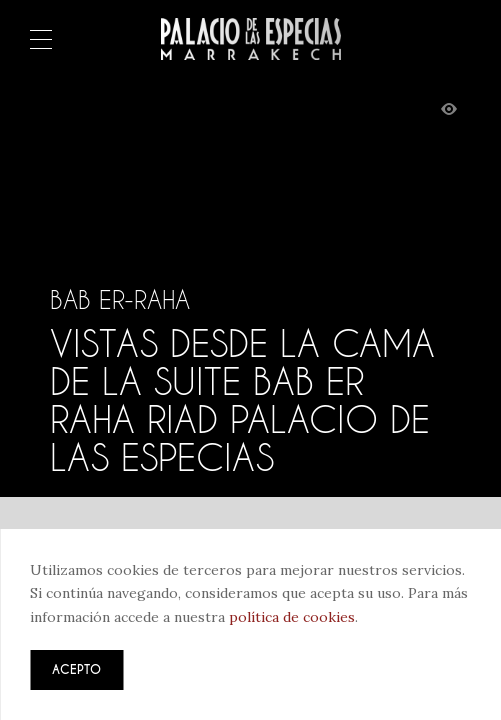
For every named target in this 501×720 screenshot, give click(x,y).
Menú (41, 41)
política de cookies (292, 617)
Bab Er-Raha (120, 300)
